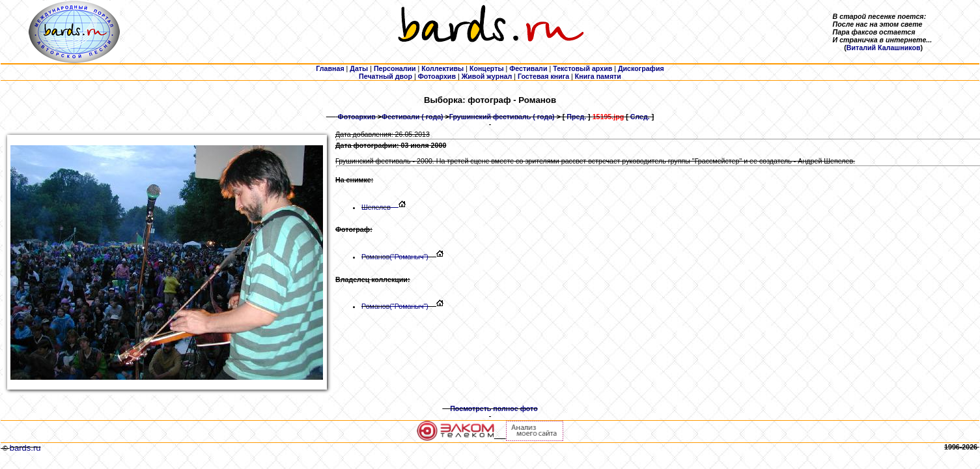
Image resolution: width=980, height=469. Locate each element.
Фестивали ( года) (413, 117)
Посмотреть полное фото (494, 408)
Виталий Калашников (884, 48)
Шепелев (380, 207)
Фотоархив (357, 117)
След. (640, 117)
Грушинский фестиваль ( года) (502, 117)
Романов (395, 257)
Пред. (576, 117)
